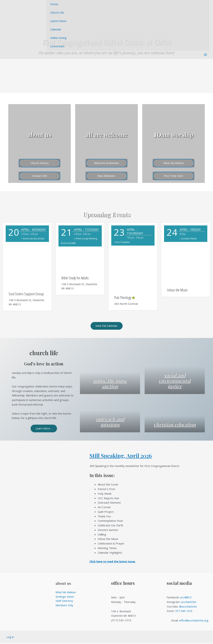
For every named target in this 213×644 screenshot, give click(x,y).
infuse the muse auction (110, 384)
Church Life (57, 12)
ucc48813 (186, 598)
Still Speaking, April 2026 (123, 457)
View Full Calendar (107, 326)
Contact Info (40, 176)
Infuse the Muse (177, 290)
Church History (40, 162)
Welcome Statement (106, 162)
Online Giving (58, 38)
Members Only (65, 607)
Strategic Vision (65, 598)
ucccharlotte (189, 603)
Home (54, 4)
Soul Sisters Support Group (26, 294)
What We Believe (173, 162)
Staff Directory (65, 602)
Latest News (58, 21)
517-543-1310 (185, 612)
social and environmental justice (175, 381)
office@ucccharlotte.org (194, 621)
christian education (175, 422)
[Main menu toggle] (206, 55)
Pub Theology (123, 297)
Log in (10, 638)
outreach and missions (110, 422)
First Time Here (173, 176)
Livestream (57, 46)
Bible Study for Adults (75, 278)
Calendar (56, 29)
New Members (106, 176)
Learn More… (44, 429)
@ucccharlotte (188, 607)
